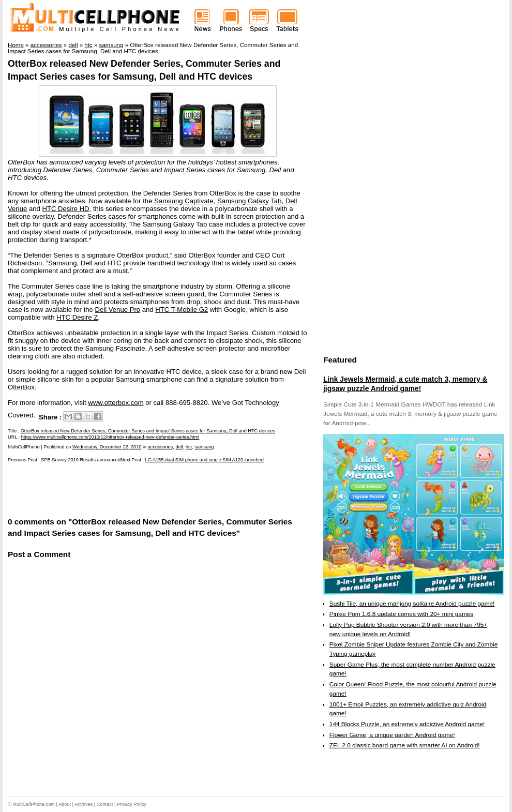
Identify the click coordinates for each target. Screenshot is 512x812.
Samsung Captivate (184, 201)
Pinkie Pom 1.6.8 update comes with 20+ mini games (401, 614)
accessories (161, 447)
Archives (84, 804)
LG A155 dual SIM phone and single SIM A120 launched (205, 460)
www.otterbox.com (116, 403)
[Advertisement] (129, 489)
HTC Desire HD (65, 209)
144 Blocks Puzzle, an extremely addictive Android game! (407, 724)
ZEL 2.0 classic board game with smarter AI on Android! (405, 745)
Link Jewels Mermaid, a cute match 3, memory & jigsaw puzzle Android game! (405, 384)
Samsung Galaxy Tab (250, 201)
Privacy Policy (132, 804)
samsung (204, 447)
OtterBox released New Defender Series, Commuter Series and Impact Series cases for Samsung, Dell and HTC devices (148, 431)
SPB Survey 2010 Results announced (81, 460)
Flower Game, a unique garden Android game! (392, 735)
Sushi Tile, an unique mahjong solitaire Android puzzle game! (412, 604)
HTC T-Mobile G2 (182, 310)
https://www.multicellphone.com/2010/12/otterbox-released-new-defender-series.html (110, 437)
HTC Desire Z (77, 317)
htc (189, 447)
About (65, 804)
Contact (105, 804)
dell (179, 447)
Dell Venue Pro (118, 310)
